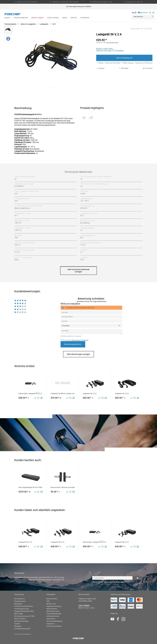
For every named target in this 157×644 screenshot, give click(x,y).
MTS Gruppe (19, 614)
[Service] (74, 18)
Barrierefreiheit (52, 599)
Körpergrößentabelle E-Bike (24, 611)
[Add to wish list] (38, 398)
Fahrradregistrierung (22, 609)
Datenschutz (51, 619)
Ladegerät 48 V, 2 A (122, 542)
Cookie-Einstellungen (54, 626)
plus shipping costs (112, 43)
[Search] (153, 16)
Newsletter (18, 604)
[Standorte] (85, 18)
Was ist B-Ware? (20, 619)
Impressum (50, 624)
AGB (48, 601)
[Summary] (91, 321)
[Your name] (91, 312)
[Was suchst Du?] (142, 16)
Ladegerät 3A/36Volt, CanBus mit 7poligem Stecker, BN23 (63, 394)
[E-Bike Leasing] (53, 18)
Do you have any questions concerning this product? (84, 118)
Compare (100, 68)
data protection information (80, 340)
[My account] (150, 13)
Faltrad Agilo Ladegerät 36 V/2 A (30, 394)
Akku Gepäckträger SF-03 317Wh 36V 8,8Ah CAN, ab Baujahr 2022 (31, 487)
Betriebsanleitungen (21, 621)
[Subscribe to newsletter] (138, 578)
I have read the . (75, 340)
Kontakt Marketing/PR (22, 629)
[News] (65, 18)
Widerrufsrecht (52, 609)
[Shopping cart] (153, 13)
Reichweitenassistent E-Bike (24, 616)
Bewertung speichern (73, 344)
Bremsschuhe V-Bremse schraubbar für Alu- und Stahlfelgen (63, 487)
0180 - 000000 (84, 606)
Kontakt (17, 624)
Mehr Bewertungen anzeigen (78, 354)
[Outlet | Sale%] (37, 18)
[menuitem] (7, 18)
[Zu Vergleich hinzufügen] (35, 398)
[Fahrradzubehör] (21, 18)
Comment (148, 68)
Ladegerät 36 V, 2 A (25, 542)
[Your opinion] (91, 332)
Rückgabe (18, 626)
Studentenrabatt (20, 601)
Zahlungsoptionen (53, 616)
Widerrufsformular (53, 611)
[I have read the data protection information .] (61, 340)
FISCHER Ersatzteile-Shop (24, 606)
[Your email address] (91, 317)
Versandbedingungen (54, 614)
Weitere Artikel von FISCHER (91, 117)
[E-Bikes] (7, 18)
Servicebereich (20, 599)
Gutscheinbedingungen (55, 621)
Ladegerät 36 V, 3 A (90, 394)
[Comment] (91, 326)
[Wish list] (143, 13)
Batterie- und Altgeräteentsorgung (54, 605)
